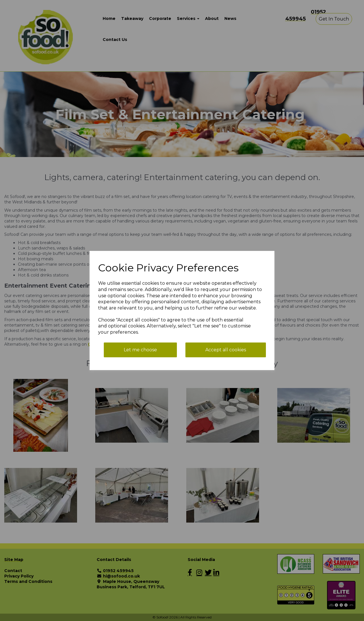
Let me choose (140, 350)
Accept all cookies (226, 350)
